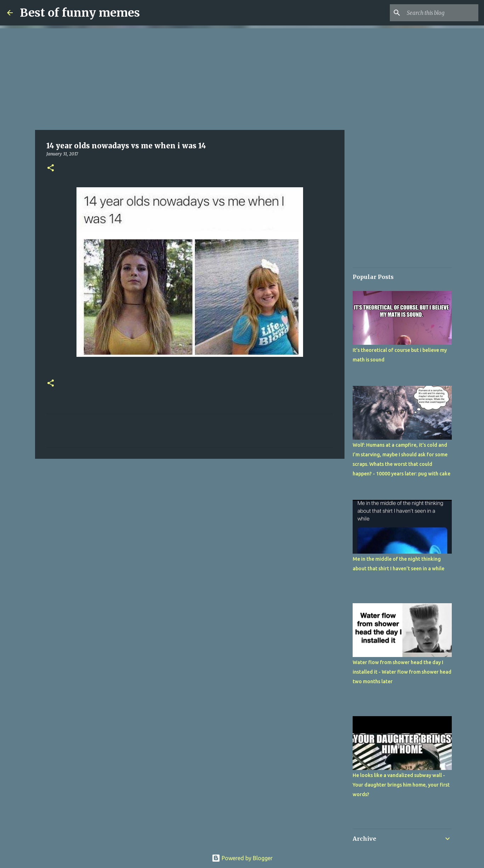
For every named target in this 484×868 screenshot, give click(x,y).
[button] (51, 168)
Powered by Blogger (242, 858)
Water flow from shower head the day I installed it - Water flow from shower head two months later (402, 672)
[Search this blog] (441, 13)
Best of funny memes (80, 13)
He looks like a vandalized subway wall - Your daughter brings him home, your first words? (401, 785)
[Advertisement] (190, 78)
